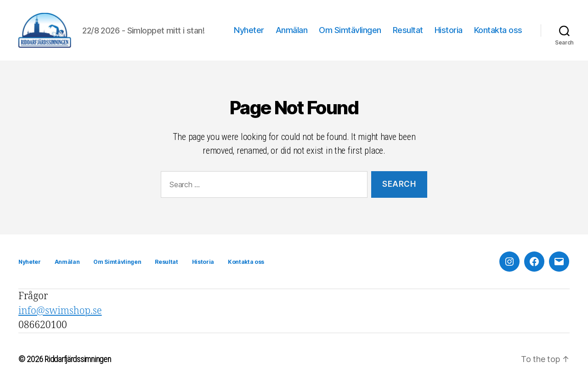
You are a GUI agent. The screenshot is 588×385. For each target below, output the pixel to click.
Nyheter (249, 30)
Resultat (408, 30)
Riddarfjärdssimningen (78, 359)
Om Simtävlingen (350, 30)
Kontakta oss (498, 30)
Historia (449, 30)
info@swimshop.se (60, 311)
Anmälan (292, 30)
